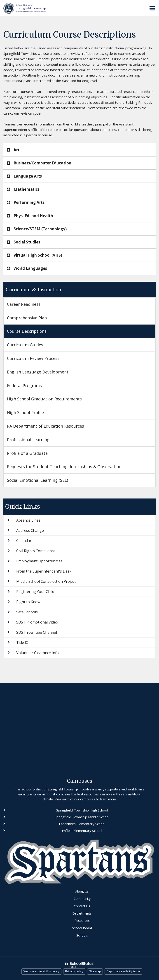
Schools (82, 935)
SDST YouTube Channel (37, 632)
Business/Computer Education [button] (42, 163)
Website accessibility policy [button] (41, 971)
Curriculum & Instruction (33, 289)
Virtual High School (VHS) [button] (38, 255)
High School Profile (25, 412)
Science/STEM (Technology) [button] (40, 229)
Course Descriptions (27, 331)
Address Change (30, 530)
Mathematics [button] (27, 189)
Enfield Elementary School (82, 831)
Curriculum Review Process (33, 358)
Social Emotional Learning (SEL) (37, 480)
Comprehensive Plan (27, 318)
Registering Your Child (35, 592)
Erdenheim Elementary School (82, 824)
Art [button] (17, 150)
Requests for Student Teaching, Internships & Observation (64, 467)
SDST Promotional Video (37, 622)
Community (82, 899)
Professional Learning (28, 440)
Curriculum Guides (25, 345)
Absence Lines (28, 520)
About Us (82, 891)
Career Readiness (24, 304)
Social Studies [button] (27, 242)
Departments (82, 913)
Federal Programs (24, 385)
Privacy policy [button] (74, 971)
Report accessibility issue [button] (123, 971)
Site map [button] (95, 971)
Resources (82, 921)
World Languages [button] (30, 268)
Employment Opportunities (39, 561)
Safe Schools (27, 612)
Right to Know (28, 602)
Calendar (24, 541)
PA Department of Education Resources (46, 426)
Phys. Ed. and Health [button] (33, 216)
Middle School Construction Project (46, 581)
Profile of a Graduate (27, 453)
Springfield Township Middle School (82, 817)
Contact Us (82, 906)
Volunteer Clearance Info (37, 653)
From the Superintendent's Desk (44, 571)
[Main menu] (152, 8)
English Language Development (38, 372)
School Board (82, 928)
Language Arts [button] (28, 176)
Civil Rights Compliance (36, 551)
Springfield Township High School (82, 810)
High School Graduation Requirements (44, 399)
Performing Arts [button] (29, 202)
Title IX (22, 643)
